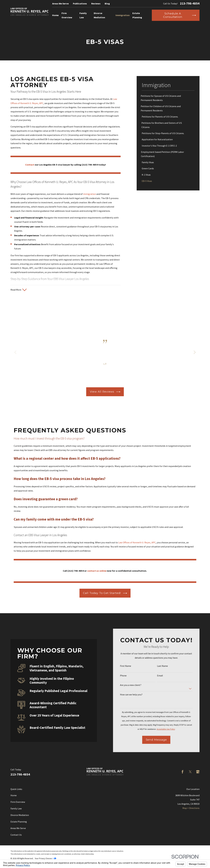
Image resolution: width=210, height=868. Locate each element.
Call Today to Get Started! (105, 593)
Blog (107, 4)
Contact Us (16, 835)
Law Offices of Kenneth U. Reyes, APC (137, 542)
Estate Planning (19, 822)
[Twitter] (190, 772)
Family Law (16, 808)
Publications (80, 4)
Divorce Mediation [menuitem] (99, 15)
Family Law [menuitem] (83, 15)
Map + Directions (191, 808)
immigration (90, 194)
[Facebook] (183, 772)
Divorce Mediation (20, 815)
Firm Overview (18, 802)
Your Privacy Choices (45, 858)
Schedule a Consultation (180, 15)
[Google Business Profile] (198, 772)
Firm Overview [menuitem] (67, 15)
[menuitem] (168, 98)
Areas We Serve (60, 4)
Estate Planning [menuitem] (137, 15)
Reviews (96, 4)
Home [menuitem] (55, 15)
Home (14, 795)
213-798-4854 (190, 4)
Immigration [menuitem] (123, 15)
